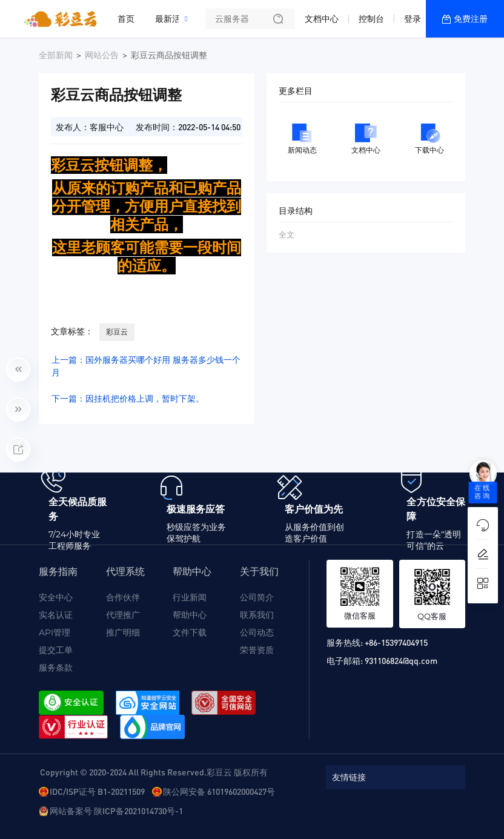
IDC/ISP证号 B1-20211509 (97, 791)
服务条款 (56, 668)
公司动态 (257, 632)
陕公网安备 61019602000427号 (219, 791)
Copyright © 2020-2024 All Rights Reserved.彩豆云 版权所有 (154, 772)
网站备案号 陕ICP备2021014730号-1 (116, 811)
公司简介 (257, 597)
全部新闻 (56, 55)
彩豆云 (117, 332)
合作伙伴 (123, 597)
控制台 (371, 19)
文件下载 (190, 632)
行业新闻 (190, 597)
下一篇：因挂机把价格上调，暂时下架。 (128, 399)
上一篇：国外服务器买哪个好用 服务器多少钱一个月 (146, 366)
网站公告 (102, 55)
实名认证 (56, 615)
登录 (413, 19)
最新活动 (175, 14)
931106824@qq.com (401, 660)
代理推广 (123, 615)
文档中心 (322, 19)
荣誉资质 (257, 650)
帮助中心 (190, 615)
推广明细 (123, 632)
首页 (126, 19)
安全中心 (56, 597)
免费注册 (471, 19)
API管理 (55, 632)
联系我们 (257, 615)
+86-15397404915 (396, 642)
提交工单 (56, 650)
